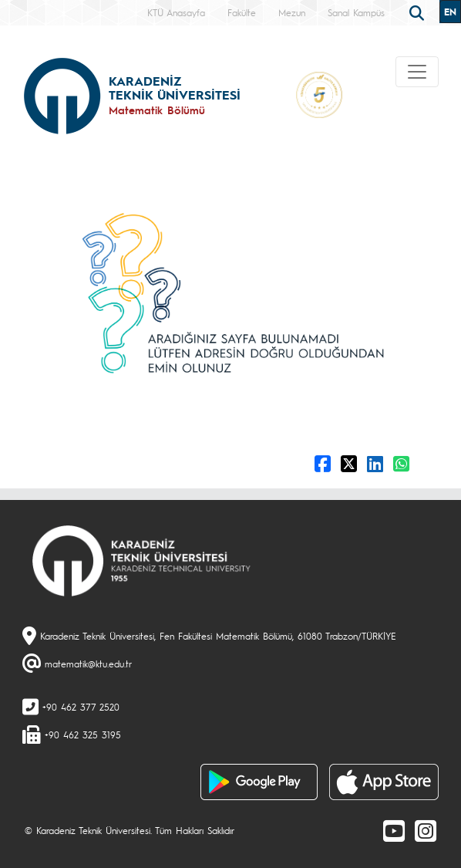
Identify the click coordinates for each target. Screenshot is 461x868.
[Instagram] (426, 830)
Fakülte (242, 12)
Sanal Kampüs (356, 12)
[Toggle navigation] (417, 72)
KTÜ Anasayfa (176, 12)
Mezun (292, 12)
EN (450, 12)
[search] (419, 12)
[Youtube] (394, 830)
